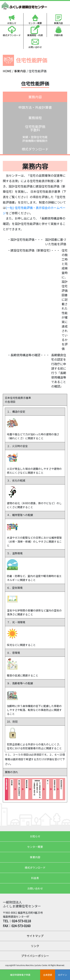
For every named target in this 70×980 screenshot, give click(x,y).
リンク (35, 946)
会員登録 (48, 975)
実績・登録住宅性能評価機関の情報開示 (35, 139)
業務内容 (35, 97)
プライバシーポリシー (35, 956)
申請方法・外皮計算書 (35, 107)
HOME (7, 71)
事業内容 (58, 23)
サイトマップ (35, 936)
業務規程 (35, 118)
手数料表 (58, 35)
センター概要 (35, 23)
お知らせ (12, 23)
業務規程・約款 (35, 35)
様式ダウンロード (12, 35)
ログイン (63, 975)
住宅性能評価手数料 (35, 128)
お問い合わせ (35, 47)
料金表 (35, 878)
